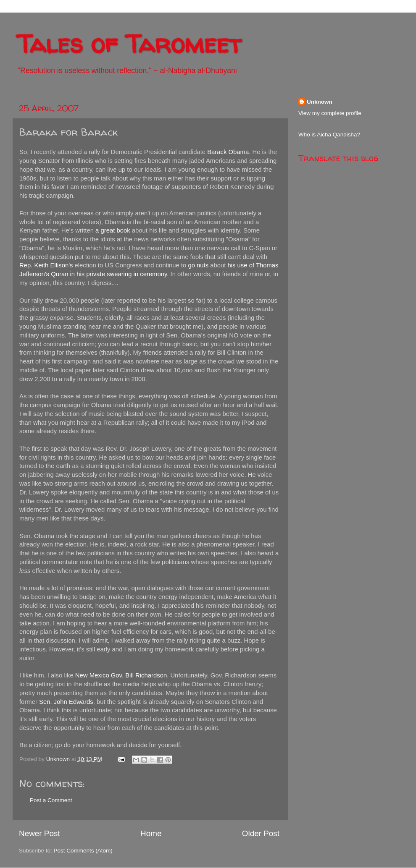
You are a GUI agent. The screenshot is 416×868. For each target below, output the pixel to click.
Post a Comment (51, 800)
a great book (113, 230)
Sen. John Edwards (66, 702)
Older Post (261, 833)
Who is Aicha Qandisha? (329, 135)
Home (151, 833)
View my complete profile (330, 113)
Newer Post (39, 833)
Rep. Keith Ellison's (46, 265)
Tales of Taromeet (129, 44)
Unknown (320, 102)
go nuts (198, 265)
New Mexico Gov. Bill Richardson (121, 675)
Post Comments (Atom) (83, 851)
